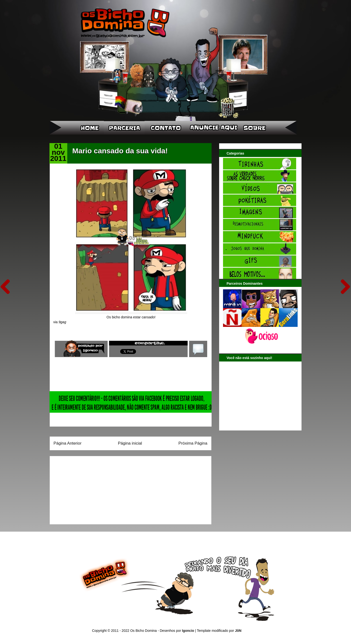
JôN (238, 631)
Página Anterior (68, 443)
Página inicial (130, 443)
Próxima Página (193, 443)
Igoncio (188, 631)
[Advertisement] (84, 488)
